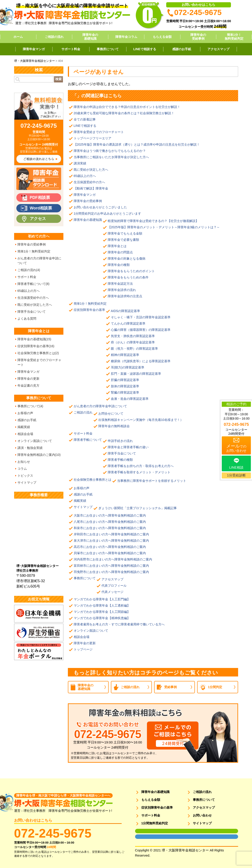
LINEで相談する (145, 49)
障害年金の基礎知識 (90, 37)
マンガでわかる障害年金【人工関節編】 (102, 612)
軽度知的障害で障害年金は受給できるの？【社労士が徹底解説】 (153, 221)
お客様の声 (82, 488)
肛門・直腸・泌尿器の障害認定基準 (136, 374)
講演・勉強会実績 (30, 448)
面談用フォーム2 (144, 837)
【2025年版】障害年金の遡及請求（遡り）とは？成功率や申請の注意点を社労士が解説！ (137, 144)
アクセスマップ (218, 49)
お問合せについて (111, 414)
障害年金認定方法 (120, 284)
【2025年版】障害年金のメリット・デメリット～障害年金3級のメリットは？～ (164, 227)
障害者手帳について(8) (33, 284)
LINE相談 (236, 467)
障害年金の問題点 (120, 252)
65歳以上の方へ (85, 176)
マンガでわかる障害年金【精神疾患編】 (102, 618)
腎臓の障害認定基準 (125, 392)
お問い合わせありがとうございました (100, 207)
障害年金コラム (126, 37)
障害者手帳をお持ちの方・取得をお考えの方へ (141, 466)
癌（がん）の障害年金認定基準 (133, 342)
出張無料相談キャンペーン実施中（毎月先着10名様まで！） (141, 420)
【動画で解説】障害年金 (91, 188)
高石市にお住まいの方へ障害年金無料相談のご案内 (110, 547)
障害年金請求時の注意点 (125, 296)
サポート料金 (71, 49)
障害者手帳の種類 (120, 460)
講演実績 (80, 163)
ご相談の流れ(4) (29, 270)
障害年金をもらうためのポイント (131, 271)
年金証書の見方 (28, 386)
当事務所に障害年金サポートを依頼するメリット (152, 481)
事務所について (108, 49)
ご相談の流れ (54, 37)
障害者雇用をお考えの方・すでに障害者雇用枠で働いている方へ (119, 624)
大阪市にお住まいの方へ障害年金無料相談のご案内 (110, 515)
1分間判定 (215, 687)
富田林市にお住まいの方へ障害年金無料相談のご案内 (111, 566)
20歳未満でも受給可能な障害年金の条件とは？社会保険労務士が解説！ (124, 113)
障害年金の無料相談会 (114, 426)
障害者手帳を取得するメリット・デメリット (139, 472)
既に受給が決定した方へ (91, 170)
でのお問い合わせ (236, 448)
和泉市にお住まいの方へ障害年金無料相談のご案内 (110, 528)
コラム (22, 469)
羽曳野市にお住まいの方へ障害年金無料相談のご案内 (111, 572)
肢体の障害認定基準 (125, 386)
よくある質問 (27, 319)
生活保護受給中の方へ (89, 182)
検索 (58, 79)
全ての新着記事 (85, 119)
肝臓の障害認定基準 (125, 380)
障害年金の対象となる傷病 (127, 258)
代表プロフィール (114, 586)
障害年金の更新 (85, 643)
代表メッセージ (112, 592)
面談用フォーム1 (144, 831)
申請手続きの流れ (120, 441)
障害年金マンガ (34, 49)
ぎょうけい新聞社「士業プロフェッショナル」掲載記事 (139, 508)
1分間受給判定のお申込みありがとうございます (108, 213)
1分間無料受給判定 (155, 823)
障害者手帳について (88, 440)
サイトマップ (83, 507)
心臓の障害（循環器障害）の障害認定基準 (141, 330)
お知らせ (24, 462)
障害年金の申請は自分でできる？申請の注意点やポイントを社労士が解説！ (127, 107)
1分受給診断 (236, 475)
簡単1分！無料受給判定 (234, 37)
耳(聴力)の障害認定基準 (128, 367)
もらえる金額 (162, 37)
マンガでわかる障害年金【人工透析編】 (102, 605)
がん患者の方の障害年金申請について (100, 406)
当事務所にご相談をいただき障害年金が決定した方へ (111, 157)
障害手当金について (122, 453)
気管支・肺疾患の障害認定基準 (133, 336)
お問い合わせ (202, 815)
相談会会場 (82, 637)
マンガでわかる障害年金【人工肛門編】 (102, 599)
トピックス (25, 476)
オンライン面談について (91, 631)
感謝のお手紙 (182, 49)
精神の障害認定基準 (125, 355)
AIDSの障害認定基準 (126, 311)
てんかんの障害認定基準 (128, 323)
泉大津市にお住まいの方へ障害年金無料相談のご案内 (111, 541)
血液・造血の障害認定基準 (130, 399)
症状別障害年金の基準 (89, 310)
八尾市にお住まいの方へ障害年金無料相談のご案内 (110, 522)
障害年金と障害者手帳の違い (128, 447)
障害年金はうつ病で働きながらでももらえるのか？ (110, 151)
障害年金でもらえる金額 (125, 233)
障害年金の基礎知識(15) (34, 339)
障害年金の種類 (119, 265)
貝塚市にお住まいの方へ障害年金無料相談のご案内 (110, 553)
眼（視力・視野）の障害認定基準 (134, 349)
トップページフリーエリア (93, 138)
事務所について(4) (30, 406)
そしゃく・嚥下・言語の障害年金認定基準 (141, 317)
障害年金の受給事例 (198, 37)
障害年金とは (117, 246)
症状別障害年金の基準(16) (36, 346)
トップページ (83, 649)
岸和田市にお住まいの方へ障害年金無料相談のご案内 (111, 534)
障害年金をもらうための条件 (128, 277)
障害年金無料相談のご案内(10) (39, 455)
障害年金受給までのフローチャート (99, 132)
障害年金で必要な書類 (123, 240)
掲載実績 (80, 501)
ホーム (18, 37)
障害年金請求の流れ (122, 290)
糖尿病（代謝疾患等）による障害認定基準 (141, 361)
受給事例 (170, 687)
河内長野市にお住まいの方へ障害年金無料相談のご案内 (113, 559)
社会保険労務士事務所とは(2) (38, 353)
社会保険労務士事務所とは (93, 480)
